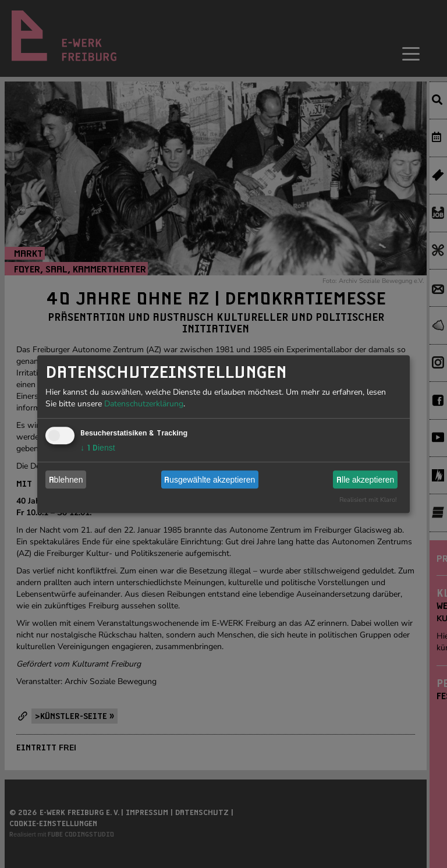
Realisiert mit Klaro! (368, 500)
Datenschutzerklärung (144, 404)
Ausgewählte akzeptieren (210, 480)
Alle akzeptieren (365, 480)
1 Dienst (98, 448)
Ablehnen (66, 480)
